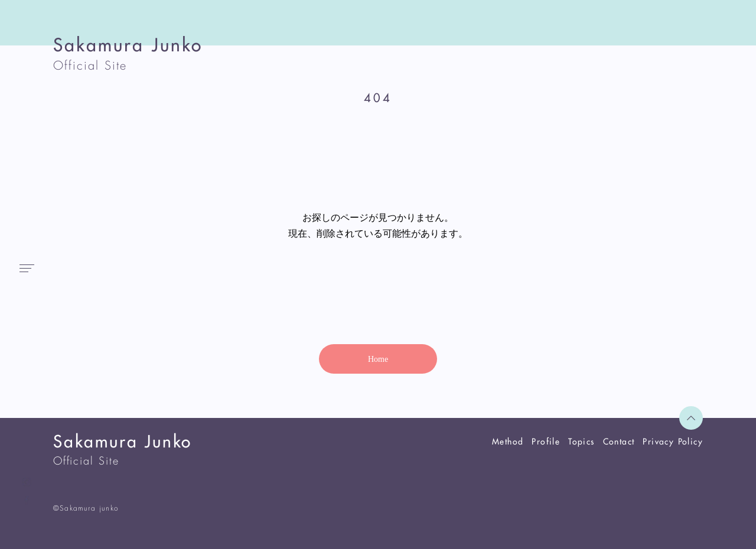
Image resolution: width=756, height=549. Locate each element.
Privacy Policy (673, 441)
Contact (619, 441)
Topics (581, 441)
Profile (546, 441)
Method (508, 441)
